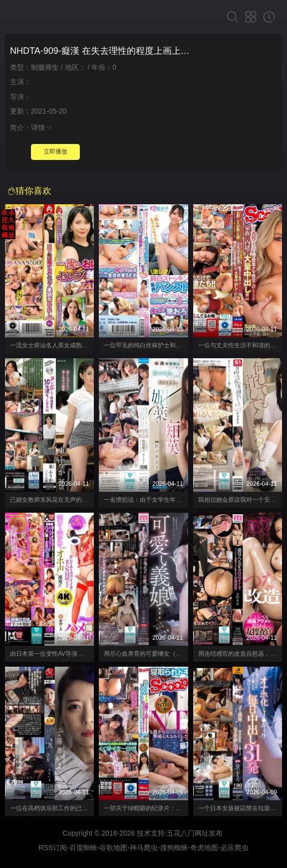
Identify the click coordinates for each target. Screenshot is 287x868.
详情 (42, 128)
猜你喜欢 (29, 191)
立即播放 (55, 151)
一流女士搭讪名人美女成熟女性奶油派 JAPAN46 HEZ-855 (87, 345)
